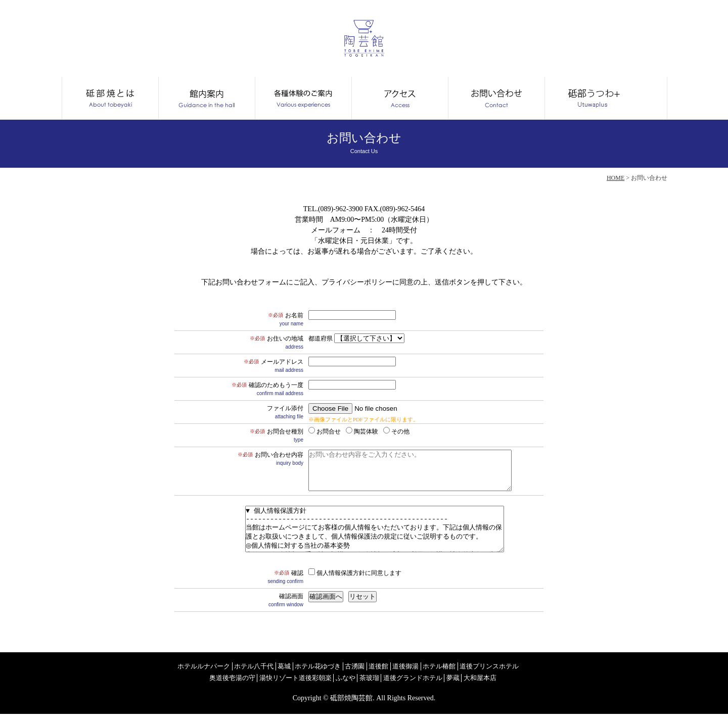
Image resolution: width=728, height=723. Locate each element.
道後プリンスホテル (511, 675)
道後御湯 (421, 675)
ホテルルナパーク (206, 675)
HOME (616, 178)
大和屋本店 (499, 687)
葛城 (292, 675)
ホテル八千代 (259, 675)
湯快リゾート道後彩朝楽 (302, 687)
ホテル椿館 (457, 675)
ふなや (355, 687)
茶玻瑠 (381, 687)
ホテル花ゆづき (328, 675)
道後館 (392, 675)
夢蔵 (470, 687)
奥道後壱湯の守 (234, 687)
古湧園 (367, 675)
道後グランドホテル (427, 687)
